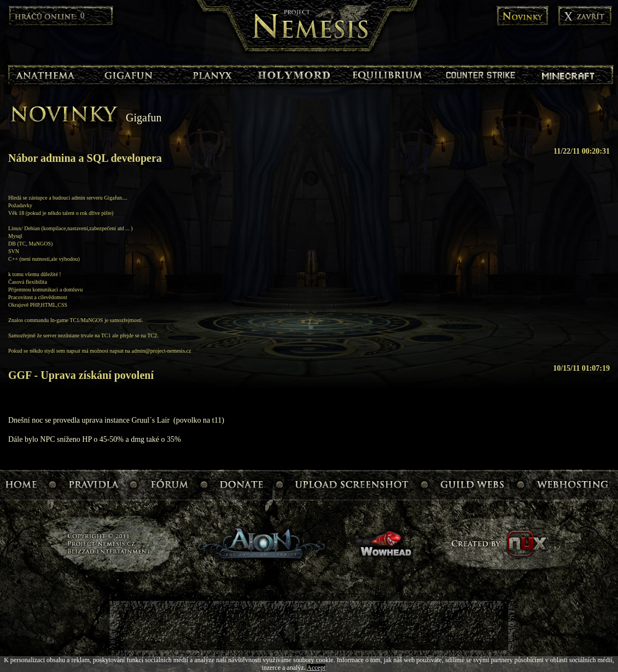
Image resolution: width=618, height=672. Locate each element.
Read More (342, 668)
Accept (316, 668)
